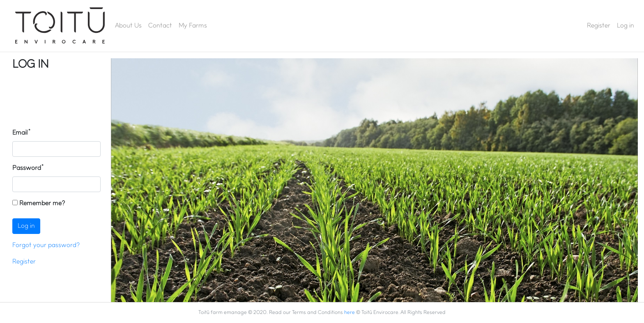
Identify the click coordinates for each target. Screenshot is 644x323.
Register (599, 26)
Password (27, 168)
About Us (128, 26)
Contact (160, 26)
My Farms (193, 26)
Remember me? (39, 203)
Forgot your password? (46, 245)
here (350, 313)
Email (20, 133)
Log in (626, 26)
